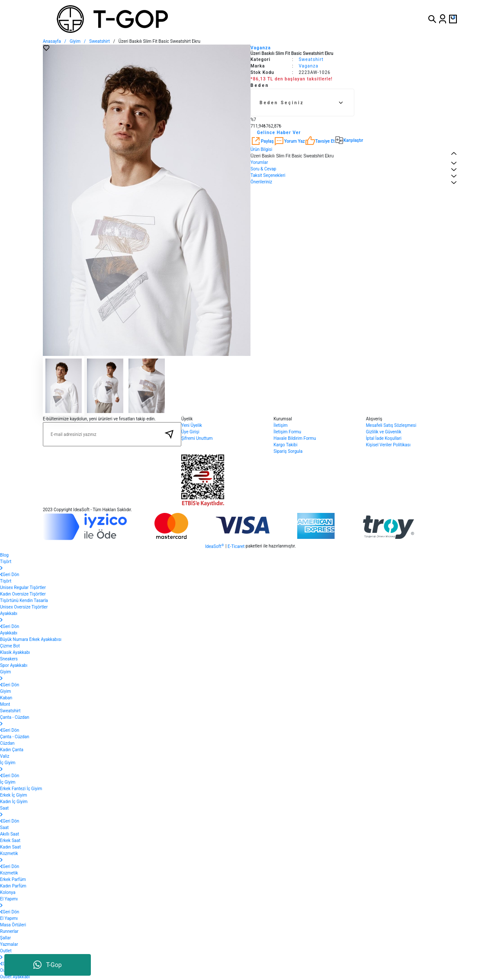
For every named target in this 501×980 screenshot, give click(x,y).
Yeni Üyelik (192, 425)
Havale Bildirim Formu (295, 438)
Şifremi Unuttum (197, 438)
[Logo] (145, 19)
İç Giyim (8, 782)
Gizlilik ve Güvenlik (384, 432)
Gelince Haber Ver (279, 133)
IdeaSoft (214, 546)
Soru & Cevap (263, 169)
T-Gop (47, 965)
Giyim (5, 691)
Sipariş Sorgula (288, 451)
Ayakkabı (9, 633)
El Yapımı (9, 918)
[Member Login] (443, 19)
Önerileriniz (261, 182)
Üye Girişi (190, 432)
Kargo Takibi (285, 445)
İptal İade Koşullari (384, 438)
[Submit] (169, 434)
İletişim (281, 425)
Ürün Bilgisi (261, 149)
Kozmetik (9, 873)
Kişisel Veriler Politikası (388, 445)
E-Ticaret (236, 546)
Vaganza (261, 48)
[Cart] (453, 19)
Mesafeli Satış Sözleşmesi (391, 425)
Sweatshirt (311, 59)
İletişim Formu (287, 432)
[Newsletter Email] (112, 434)
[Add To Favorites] (46, 48)
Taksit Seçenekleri (268, 175)
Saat (4, 828)
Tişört (6, 581)
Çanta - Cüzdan (14, 737)
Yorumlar (259, 162)
